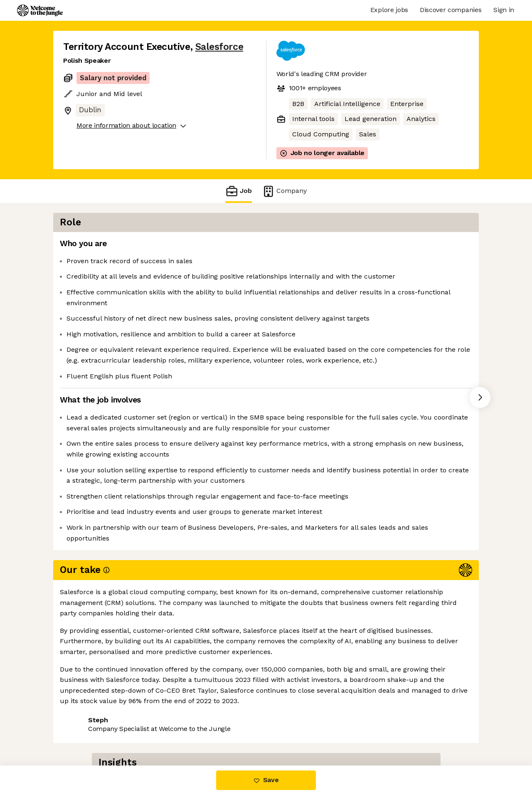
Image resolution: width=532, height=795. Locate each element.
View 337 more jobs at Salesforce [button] (175, 730)
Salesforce (219, 47)
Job (239, 191)
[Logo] (40, 10)
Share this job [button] (86, 730)
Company (284, 191)
